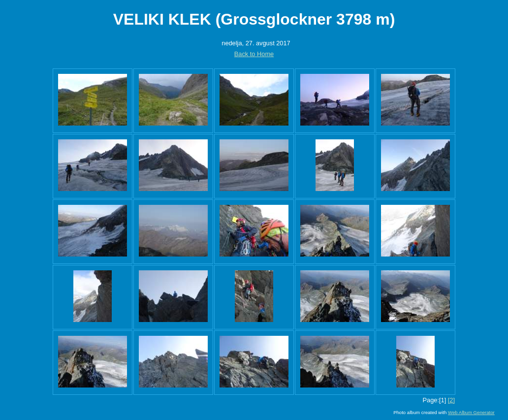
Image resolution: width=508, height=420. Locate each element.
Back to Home (254, 54)
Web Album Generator (471, 412)
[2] (451, 400)
